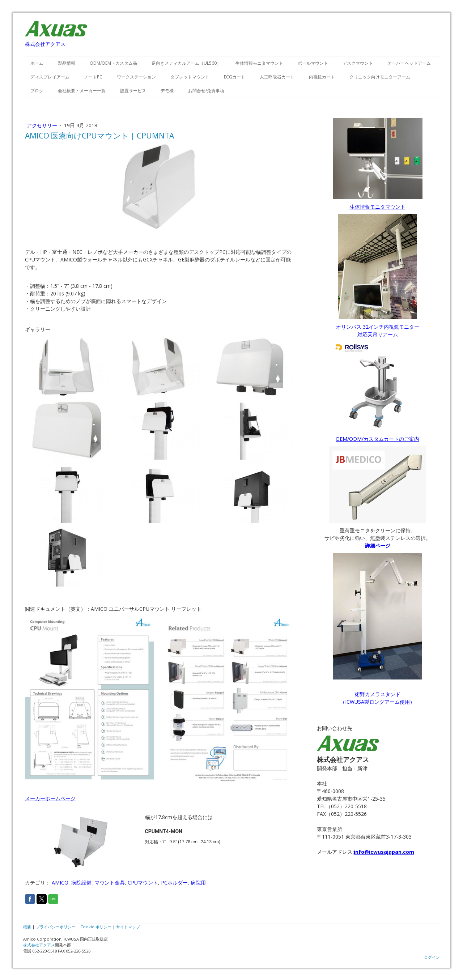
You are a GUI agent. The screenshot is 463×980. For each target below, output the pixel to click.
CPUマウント (143, 883)
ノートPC (93, 77)
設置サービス (133, 91)
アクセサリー (43, 125)
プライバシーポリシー (56, 927)
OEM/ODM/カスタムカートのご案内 (377, 439)
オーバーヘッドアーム (409, 63)
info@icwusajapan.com (384, 852)
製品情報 (67, 63)
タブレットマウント (190, 77)
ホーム (37, 63)
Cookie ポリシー (96, 927)
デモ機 (167, 91)
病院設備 (81, 883)
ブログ (37, 91)
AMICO (60, 883)
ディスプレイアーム (50, 77)
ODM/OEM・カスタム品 (113, 63)
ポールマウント (313, 63)
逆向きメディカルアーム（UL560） (186, 63)
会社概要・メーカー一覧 (82, 91)
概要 (27, 927)
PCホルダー (174, 883)
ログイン (432, 957)
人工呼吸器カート (277, 77)
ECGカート (235, 77)
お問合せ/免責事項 (206, 91)
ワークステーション (136, 77)
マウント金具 (110, 883)
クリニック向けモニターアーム (380, 77)
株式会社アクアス (39, 945)
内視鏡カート (322, 77)
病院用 (198, 883)
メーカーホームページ (50, 798)
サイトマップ (128, 927)
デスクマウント (358, 63)
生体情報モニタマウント (259, 63)
